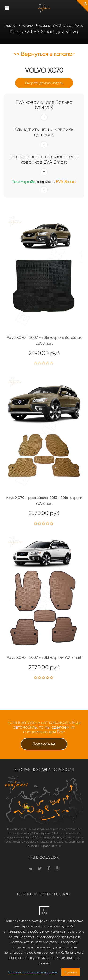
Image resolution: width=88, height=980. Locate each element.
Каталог (28, 25)
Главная (11, 25)
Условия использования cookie (33, 972)
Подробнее (44, 744)
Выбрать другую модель (44, 83)
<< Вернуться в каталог (44, 54)
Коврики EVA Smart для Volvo (61, 25)
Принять (71, 972)
